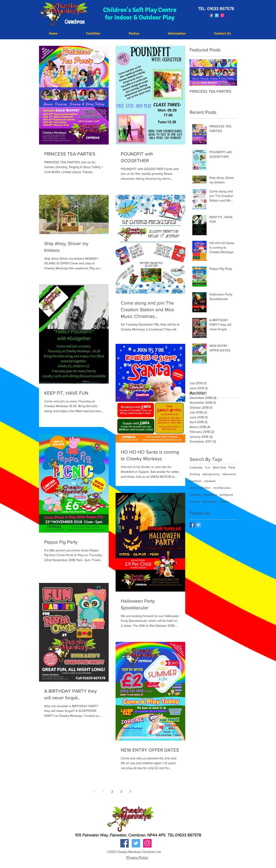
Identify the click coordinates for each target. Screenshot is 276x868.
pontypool (226, 495)
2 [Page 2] (112, 791)
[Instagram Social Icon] (222, 15)
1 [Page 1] (103, 791)
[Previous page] (94, 791)
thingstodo (210, 501)
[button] (177, 34)
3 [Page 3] (121, 791)
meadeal (210, 481)
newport (195, 495)
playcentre (210, 495)
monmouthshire (200, 488)
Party (232, 467)
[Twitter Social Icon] (217, 15)
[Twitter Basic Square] (198, 525)
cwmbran (196, 481)
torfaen (224, 501)
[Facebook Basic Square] (192, 525)
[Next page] (130, 791)
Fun (208, 467)
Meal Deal (219, 467)
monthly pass (222, 488)
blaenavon (229, 474)
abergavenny (211, 474)
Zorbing (195, 474)
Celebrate (196, 467)
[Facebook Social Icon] (211, 15)
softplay (195, 501)
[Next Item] (230, 72)
